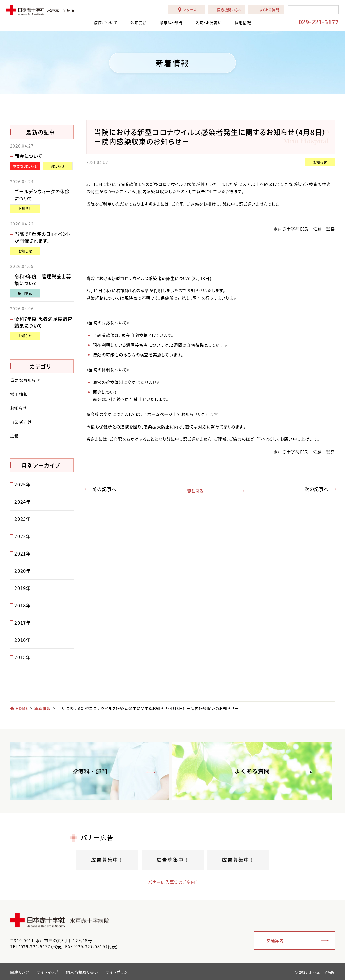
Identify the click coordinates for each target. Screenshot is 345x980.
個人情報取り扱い (82, 972)
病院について (106, 23)
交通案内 (275, 940)
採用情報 (243, 23)
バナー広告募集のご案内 (168, 882)
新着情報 (42, 708)
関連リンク (20, 972)
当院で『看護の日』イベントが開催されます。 (43, 237)
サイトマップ (47, 972)
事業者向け (21, 422)
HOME (22, 708)
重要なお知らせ (25, 166)
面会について (29, 156)
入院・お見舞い (209, 23)
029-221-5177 (318, 22)
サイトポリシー (119, 972)
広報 (15, 436)
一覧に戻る (193, 491)
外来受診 (139, 23)
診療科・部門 (171, 23)
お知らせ (320, 162)
